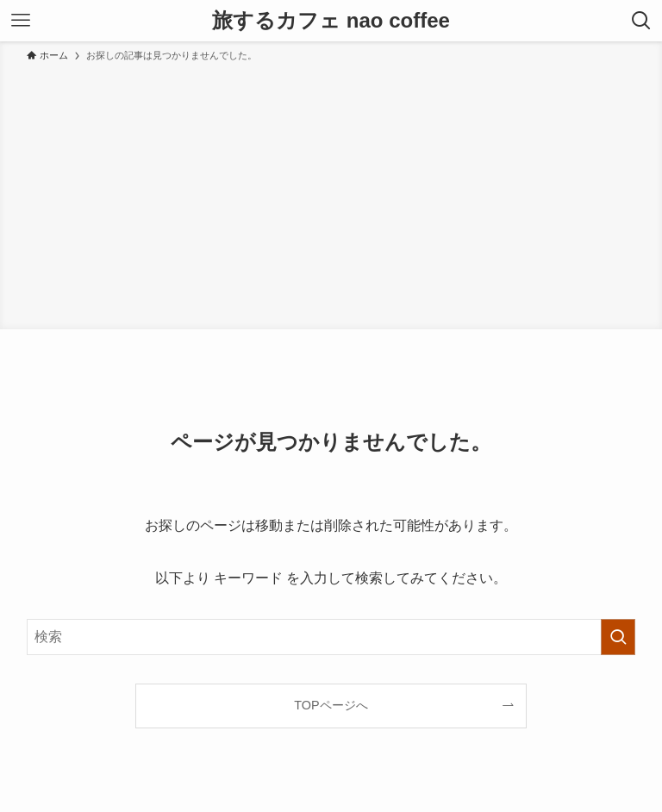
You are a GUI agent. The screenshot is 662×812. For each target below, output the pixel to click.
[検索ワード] (331, 637)
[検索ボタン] (641, 21)
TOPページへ (331, 705)
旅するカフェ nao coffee (331, 21)
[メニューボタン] (21, 21)
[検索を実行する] (618, 637)
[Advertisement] (331, 193)
